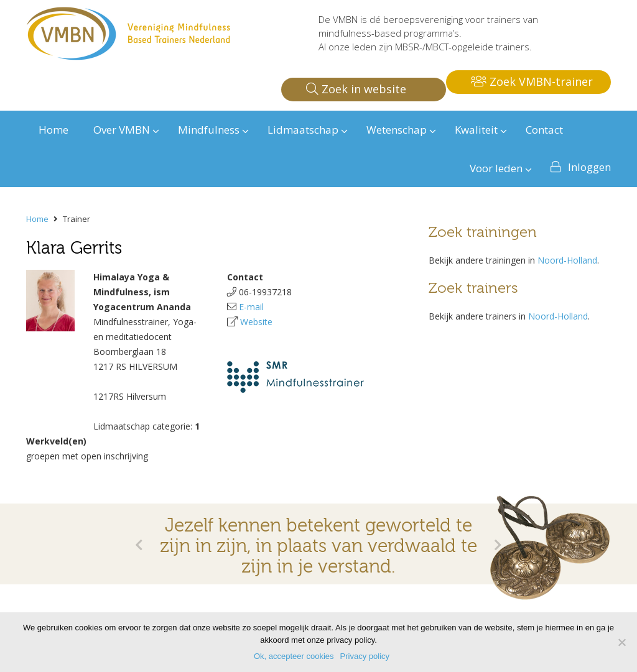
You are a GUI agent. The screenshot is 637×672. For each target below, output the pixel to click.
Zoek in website (356, 89)
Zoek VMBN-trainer (532, 81)
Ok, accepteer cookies (294, 656)
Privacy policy (365, 656)
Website (256, 322)
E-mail (251, 307)
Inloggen (589, 167)
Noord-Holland (567, 260)
